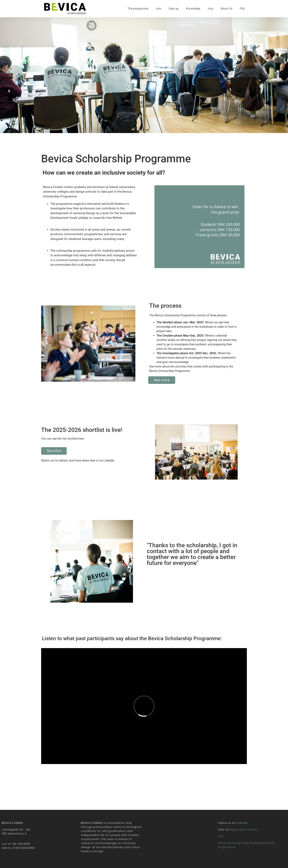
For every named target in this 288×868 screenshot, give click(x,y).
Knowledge (193, 9)
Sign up (174, 9)
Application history (244, 830)
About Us (226, 9)
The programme (138, 9)
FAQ (242, 9)
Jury (210, 9)
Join (158, 9)
